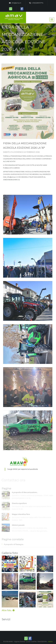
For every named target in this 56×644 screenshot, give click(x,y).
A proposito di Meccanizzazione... (25, 493)
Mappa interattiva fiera (21, 515)
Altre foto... (8, 610)
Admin (50, 641)
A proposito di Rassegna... (14, 545)
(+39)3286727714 (36, 3)
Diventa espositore (19, 504)
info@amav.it (15, 3)
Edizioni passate (18, 526)
